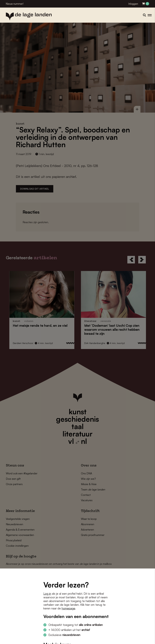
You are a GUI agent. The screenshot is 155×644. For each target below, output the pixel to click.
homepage (68, 608)
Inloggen (133, 4)
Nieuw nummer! (15, 4)
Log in (47, 594)
